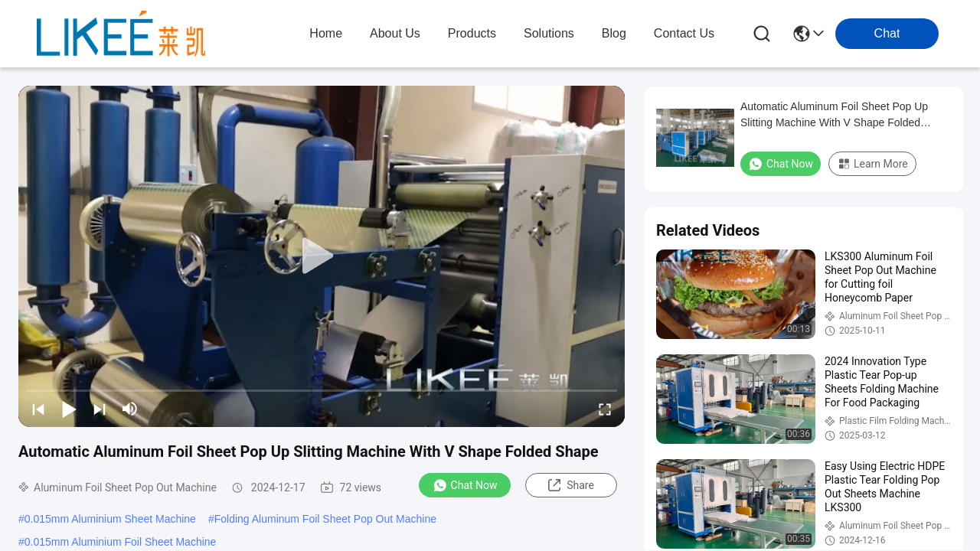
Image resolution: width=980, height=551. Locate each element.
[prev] (38, 409)
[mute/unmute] (130, 409)
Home (326, 33)
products (472, 33)
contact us (684, 33)
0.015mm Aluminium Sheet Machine (110, 519)
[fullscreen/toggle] (605, 409)
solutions (549, 33)
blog (614, 33)
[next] (100, 409)
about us (395, 33)
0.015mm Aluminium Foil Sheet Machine (121, 542)
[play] (322, 256)
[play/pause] (69, 409)
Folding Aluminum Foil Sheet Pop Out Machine (325, 519)
